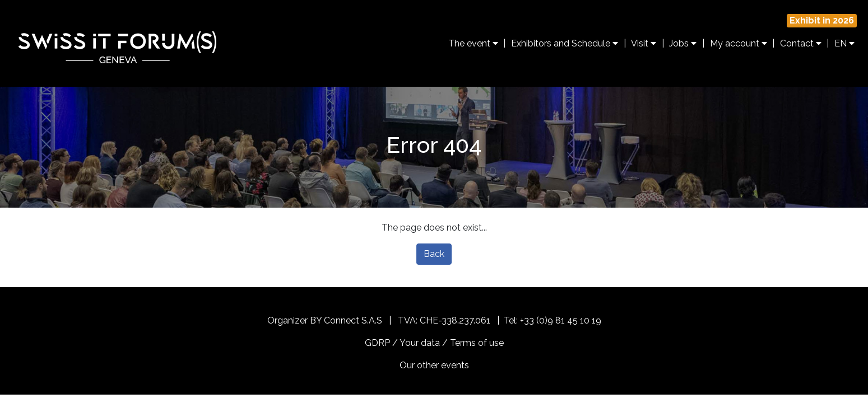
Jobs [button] (683, 43)
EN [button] (844, 43)
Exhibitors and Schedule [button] (565, 43)
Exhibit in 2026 (822, 20)
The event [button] (473, 43)
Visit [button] (644, 43)
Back (434, 254)
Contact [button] (801, 43)
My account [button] (739, 43)
